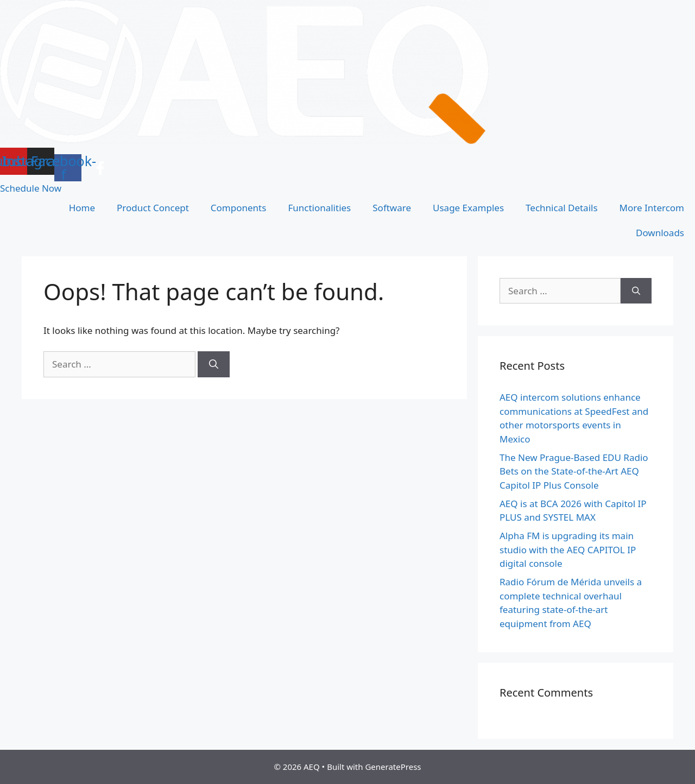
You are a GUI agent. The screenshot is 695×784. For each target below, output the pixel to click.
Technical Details (562, 208)
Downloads (660, 233)
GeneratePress (393, 767)
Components (239, 208)
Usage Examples (468, 208)
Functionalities (319, 208)
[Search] (214, 364)
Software (392, 208)
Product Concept (153, 208)
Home (82, 208)
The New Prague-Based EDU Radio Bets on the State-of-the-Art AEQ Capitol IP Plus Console (574, 471)
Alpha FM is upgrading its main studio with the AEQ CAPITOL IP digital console (568, 549)
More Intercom (652, 208)
